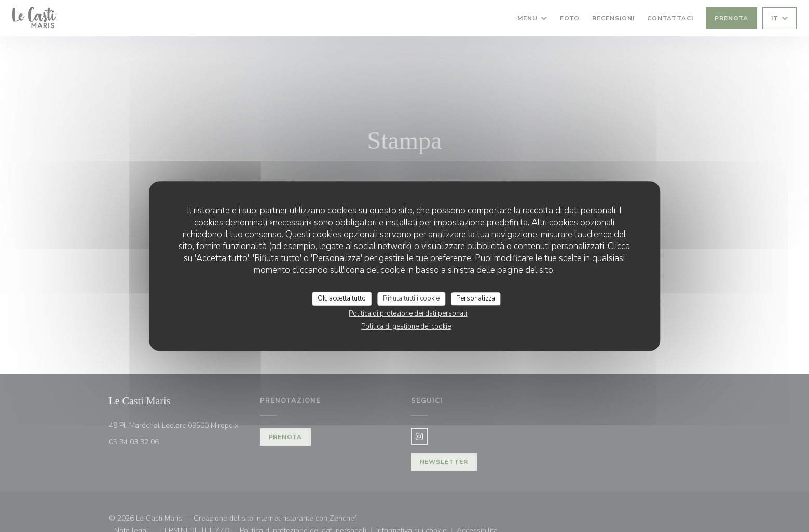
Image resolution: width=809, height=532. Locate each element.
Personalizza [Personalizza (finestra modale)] (476, 298)
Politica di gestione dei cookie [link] (406, 326)
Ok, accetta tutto (342, 298)
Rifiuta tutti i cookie (411, 298)
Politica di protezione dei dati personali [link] (408, 313)
